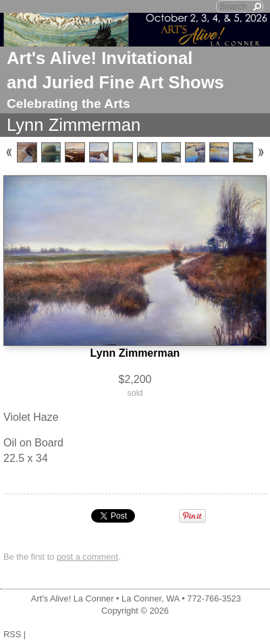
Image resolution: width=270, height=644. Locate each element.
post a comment (87, 557)
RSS (12, 634)
